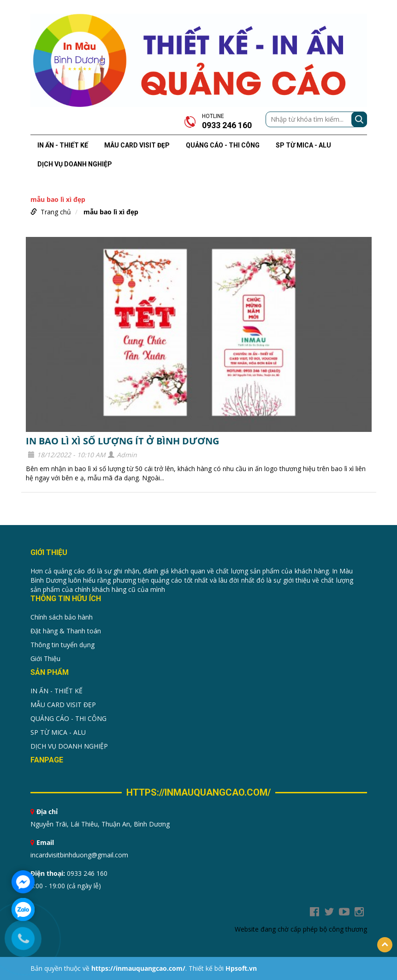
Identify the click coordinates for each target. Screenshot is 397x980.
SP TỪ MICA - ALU (303, 145)
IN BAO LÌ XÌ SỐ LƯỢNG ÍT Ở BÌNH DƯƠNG (122, 441)
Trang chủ (56, 212)
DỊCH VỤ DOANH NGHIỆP (75, 164)
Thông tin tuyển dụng (62, 645)
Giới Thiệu (45, 658)
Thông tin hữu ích (66, 599)
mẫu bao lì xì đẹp (111, 212)
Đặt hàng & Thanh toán (66, 631)
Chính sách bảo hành (62, 617)
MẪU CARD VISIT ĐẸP (137, 145)
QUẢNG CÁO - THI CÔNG (223, 145)
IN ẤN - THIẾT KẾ (63, 145)
